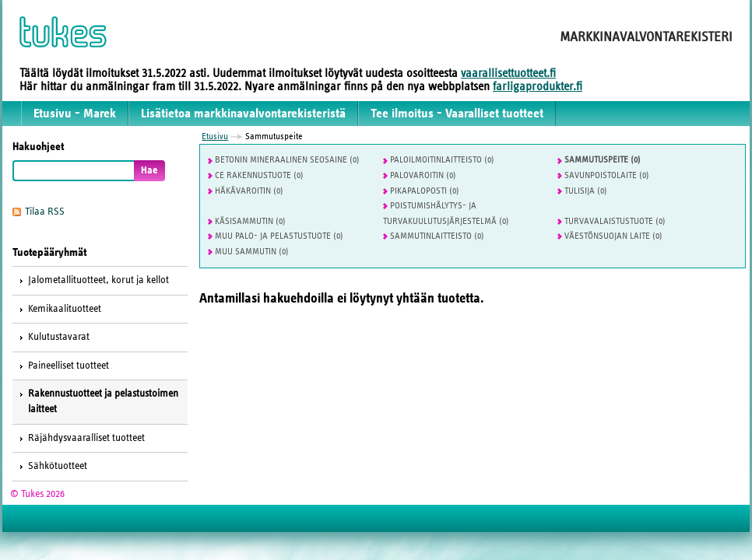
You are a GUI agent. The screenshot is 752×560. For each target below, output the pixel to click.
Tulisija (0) (582, 191)
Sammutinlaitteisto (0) (434, 236)
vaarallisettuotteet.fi (508, 73)
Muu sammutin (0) (248, 251)
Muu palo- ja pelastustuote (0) (276, 236)
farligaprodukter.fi (538, 86)
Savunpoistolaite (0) (603, 175)
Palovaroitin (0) (420, 175)
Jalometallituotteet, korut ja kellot (98, 280)
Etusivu (215, 136)
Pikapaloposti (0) (421, 191)
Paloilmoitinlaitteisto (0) (439, 159)
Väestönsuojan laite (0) (610, 236)
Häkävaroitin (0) (246, 191)
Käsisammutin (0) (247, 221)
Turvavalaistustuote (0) (611, 221)
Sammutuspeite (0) (599, 159)
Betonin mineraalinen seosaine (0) (284, 159)
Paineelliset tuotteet (69, 366)
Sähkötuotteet (58, 466)
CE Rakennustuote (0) (256, 175)
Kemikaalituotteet (65, 309)
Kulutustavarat (59, 337)
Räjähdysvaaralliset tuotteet (86, 438)
